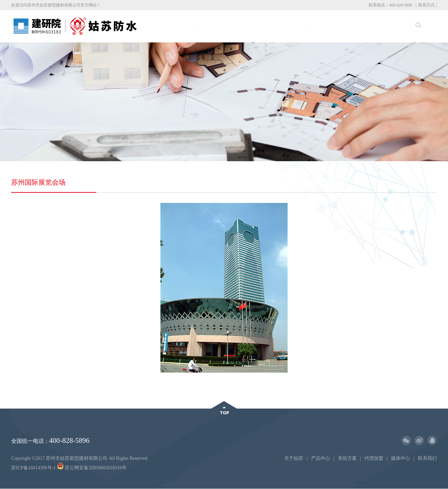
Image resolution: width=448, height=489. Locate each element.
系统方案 (272, 26)
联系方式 (426, 5)
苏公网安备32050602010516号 (92, 468)
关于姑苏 (198, 26)
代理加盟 (310, 26)
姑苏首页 (160, 26)
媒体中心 (347, 26)
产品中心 (235, 26)
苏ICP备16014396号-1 (33, 468)
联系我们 (384, 26)
